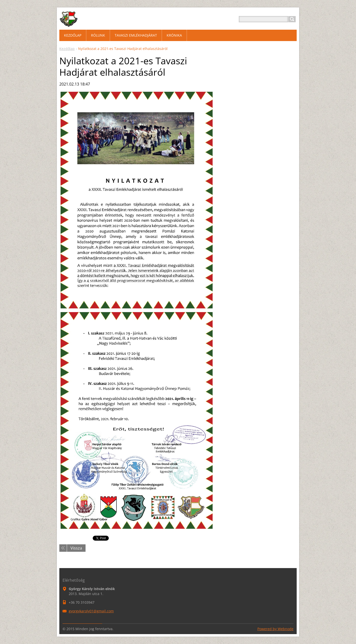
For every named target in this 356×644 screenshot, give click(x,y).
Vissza (76, 548)
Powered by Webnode (275, 629)
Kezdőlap (67, 49)
